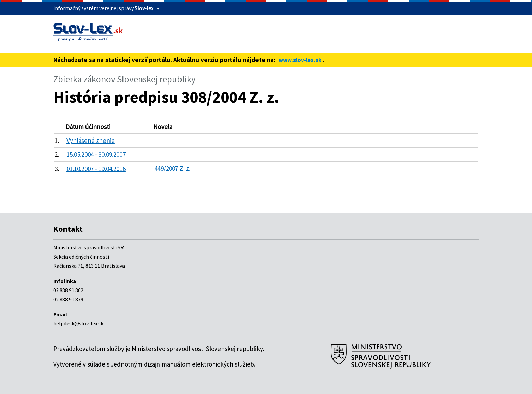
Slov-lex (144, 8)
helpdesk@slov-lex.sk (78, 323)
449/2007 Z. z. (172, 168)
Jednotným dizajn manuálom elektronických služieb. (183, 364)
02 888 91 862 (68, 290)
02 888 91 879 (68, 299)
